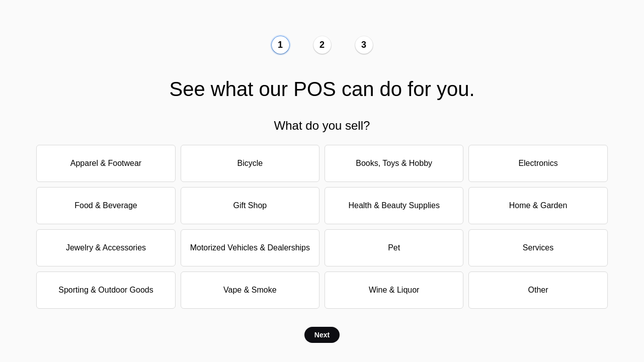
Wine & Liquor (394, 290)
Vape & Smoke (250, 290)
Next (322, 335)
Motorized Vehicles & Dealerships (250, 248)
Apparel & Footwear (106, 163)
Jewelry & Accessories (106, 248)
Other (538, 290)
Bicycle (250, 163)
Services (538, 248)
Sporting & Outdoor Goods (106, 290)
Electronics (538, 163)
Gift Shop (250, 205)
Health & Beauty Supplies (394, 205)
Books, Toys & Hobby (394, 163)
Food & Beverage (106, 205)
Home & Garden (538, 205)
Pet (394, 248)
